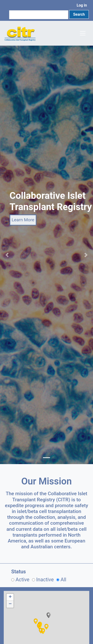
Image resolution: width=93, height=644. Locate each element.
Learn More (23, 220)
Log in (82, 5)
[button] (49, 615)
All (63, 580)
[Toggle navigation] (83, 33)
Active (22, 580)
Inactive (45, 580)
